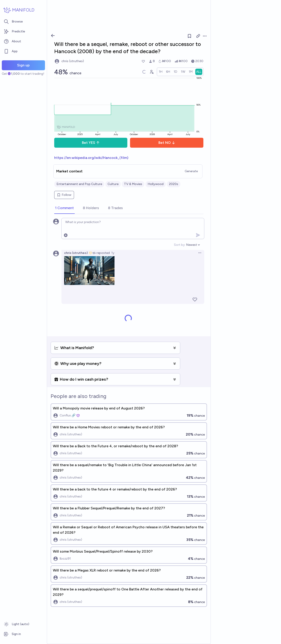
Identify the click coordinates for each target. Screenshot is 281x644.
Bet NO (167, 143)
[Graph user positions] (151, 72)
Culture (113, 184)
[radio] (161, 72)
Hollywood (156, 184)
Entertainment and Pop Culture (79, 184)
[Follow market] (189, 36)
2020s (174, 184)
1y (113, 253)
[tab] (64, 208)
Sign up (23, 65)
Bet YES (91, 143)
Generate (191, 171)
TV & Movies (133, 184)
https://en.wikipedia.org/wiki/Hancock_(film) (91, 158)
